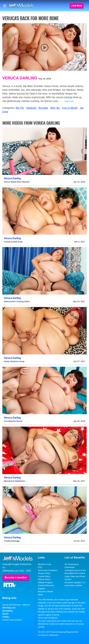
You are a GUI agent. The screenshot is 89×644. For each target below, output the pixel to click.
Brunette (43, 108)
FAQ (40, 567)
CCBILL (6, 617)
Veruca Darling (20, 78)
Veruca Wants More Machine (17, 182)
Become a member (16, 577)
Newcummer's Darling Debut (17, 301)
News (40, 595)
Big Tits (20, 108)
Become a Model (46, 591)
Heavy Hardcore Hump (14, 361)
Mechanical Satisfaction (15, 481)
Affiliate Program (45, 582)
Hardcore (31, 108)
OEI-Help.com (9, 608)
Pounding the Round (13, 421)
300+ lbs (55, 108)
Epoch (5, 614)
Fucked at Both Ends (13, 242)
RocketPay (7, 611)
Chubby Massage (12, 541)
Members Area (44, 564)
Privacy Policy (44, 573)
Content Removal (46, 585)
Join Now (77, 6)
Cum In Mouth (70, 108)
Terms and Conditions (48, 570)
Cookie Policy (44, 576)
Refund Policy (44, 579)
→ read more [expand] (68, 101)
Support (41, 589)
